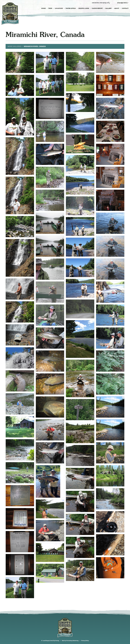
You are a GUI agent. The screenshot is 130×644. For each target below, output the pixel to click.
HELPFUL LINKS (84, 8)
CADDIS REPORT (97, 8)
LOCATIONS (59, 8)
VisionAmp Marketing (72, 641)
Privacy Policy (85, 641)
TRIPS (50, 8)
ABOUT (117, 8)
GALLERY (108, 8)
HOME (43, 8)
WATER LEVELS (71, 8)
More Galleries (15, 46)
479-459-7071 (123, 3)
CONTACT (125, 8)
